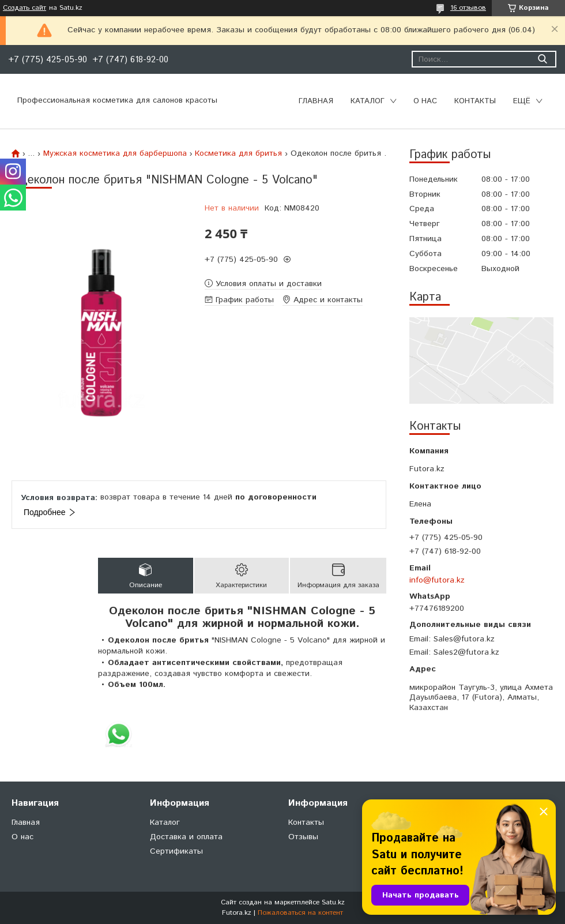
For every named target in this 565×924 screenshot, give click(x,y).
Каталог (368, 101)
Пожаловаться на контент (300, 913)
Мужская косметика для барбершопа (115, 153)
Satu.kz (333, 902)
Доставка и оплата (186, 837)
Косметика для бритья (238, 153)
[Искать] (542, 59)
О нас (425, 101)
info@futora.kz (437, 580)
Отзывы (303, 837)
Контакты (475, 101)
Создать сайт (25, 8)
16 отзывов (468, 8)
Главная (316, 101)
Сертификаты (176, 851)
